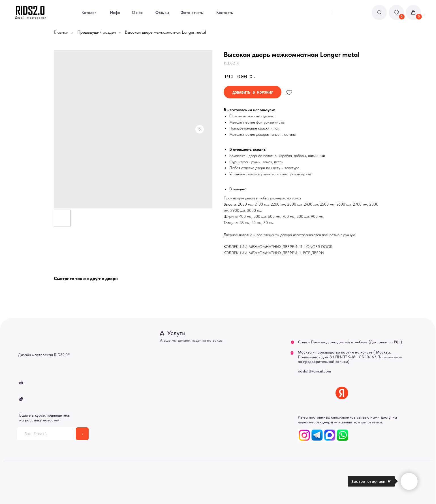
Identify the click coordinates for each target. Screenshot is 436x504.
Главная (61, 32)
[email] (46, 434)
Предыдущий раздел (97, 32)
